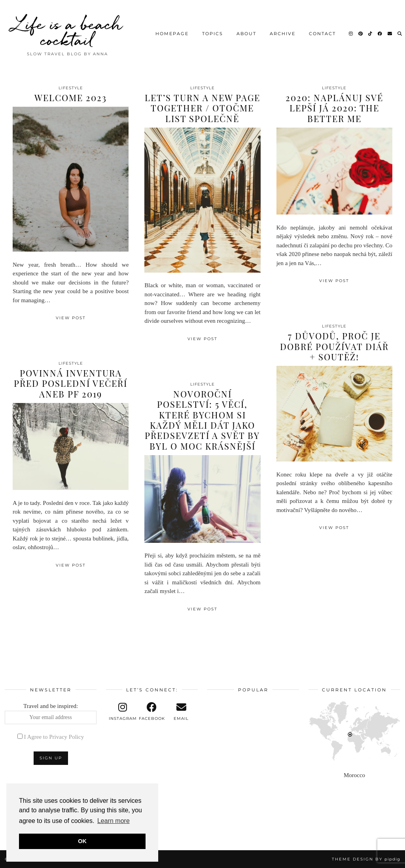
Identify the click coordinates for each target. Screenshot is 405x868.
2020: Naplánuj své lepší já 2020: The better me (334, 108)
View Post (71, 318)
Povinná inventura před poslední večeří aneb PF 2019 (71, 383)
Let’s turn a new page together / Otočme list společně (202, 108)
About (246, 34)
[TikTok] (371, 34)
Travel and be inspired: (51, 714)
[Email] (390, 34)
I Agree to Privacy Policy (54, 737)
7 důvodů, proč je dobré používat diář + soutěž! (334, 346)
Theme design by (366, 859)
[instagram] (123, 712)
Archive (283, 34)
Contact (322, 34)
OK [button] (82, 841)
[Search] (400, 34)
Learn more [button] (114, 821)
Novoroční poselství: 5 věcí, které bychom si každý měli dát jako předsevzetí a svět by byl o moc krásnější (202, 420)
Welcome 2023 (71, 98)
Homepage (172, 34)
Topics (213, 34)
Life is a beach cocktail (68, 32)
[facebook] (152, 712)
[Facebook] (380, 34)
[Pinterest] (361, 34)
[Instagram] (351, 34)
